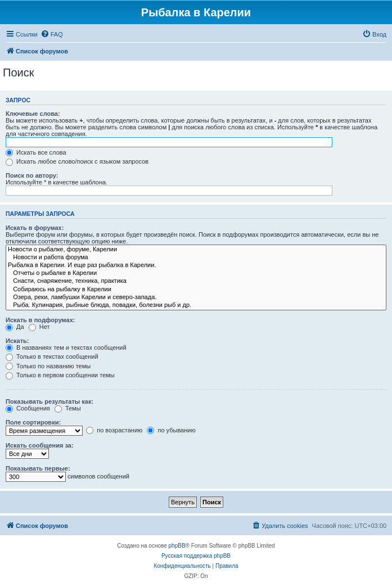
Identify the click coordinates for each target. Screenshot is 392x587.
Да (15, 327)
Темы (68, 408)
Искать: (17, 341)
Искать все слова (36, 152)
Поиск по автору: (32, 175)
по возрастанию (114, 430)
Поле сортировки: (33, 422)
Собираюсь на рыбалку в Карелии (196, 290)
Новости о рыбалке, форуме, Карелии (196, 250)
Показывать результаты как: (49, 401)
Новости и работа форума (196, 258)
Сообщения (28, 408)
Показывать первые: (38, 468)
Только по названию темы (48, 366)
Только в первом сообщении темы (60, 375)
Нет (39, 327)
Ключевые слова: (33, 114)
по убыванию (171, 430)
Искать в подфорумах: (40, 320)
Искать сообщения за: (40, 445)
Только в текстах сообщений (52, 356)
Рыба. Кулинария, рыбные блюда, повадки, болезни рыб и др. (196, 305)
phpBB (177, 546)
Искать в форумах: (35, 228)
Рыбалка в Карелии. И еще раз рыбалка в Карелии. (196, 265)
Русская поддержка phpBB (196, 556)
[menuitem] (52, 34)
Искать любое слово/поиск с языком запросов (77, 161)
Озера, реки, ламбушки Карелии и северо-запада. (196, 297)
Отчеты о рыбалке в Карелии (196, 273)
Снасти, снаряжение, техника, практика (196, 281)
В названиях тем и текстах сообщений (66, 347)
